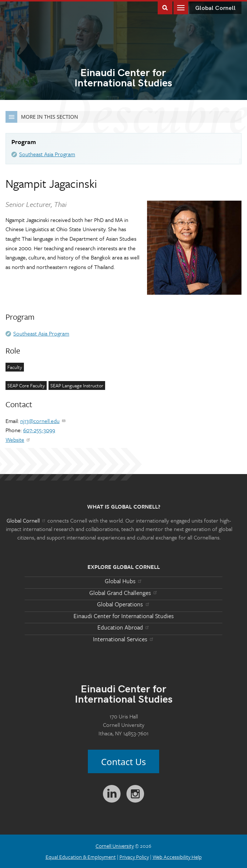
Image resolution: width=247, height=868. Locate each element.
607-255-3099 (39, 430)
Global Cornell (215, 8)
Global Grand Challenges (124, 593)
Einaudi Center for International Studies (124, 616)
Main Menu (181, 7)
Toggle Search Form (165, 7)
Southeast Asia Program (47, 154)
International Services (124, 639)
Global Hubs (124, 581)
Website (18, 440)
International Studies (123, 79)
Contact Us (124, 762)
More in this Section (42, 117)
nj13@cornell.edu (43, 421)
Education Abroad (124, 627)
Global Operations (124, 604)
